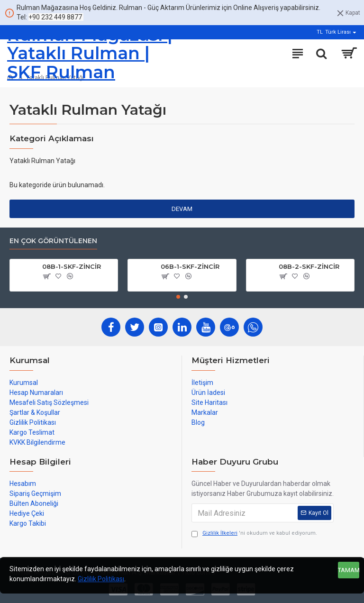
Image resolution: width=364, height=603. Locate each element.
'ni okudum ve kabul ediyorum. (254, 534)
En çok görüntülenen (53, 241)
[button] (178, 297)
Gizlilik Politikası (101, 579)
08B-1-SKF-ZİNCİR (72, 266)
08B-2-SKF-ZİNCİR (309, 266)
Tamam (349, 570)
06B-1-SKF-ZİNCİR (190, 266)
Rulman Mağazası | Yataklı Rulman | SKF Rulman (90, 54)
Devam (182, 209)
